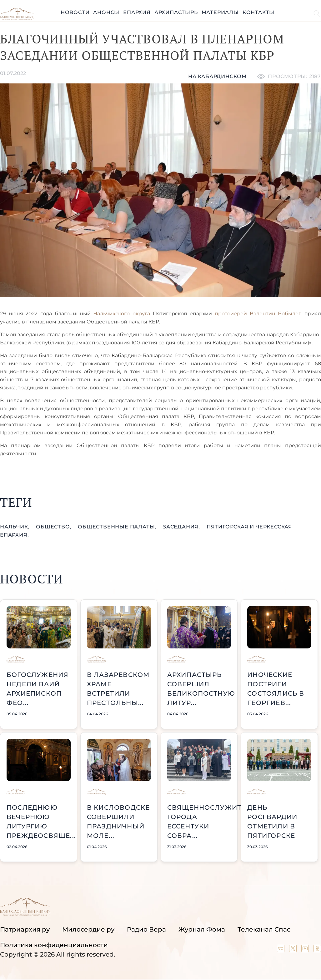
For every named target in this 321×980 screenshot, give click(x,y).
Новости (75, 12)
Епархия (137, 12)
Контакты (258, 12)
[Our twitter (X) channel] (294, 950)
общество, (54, 527)
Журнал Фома (202, 929)
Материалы (220, 12)
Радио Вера (146, 929)
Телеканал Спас (264, 929)
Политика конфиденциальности (54, 945)
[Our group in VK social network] (281, 950)
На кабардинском (217, 76)
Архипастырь (176, 12)
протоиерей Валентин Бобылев (258, 314)
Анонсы (106, 12)
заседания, (182, 527)
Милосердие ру (88, 929)
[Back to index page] (17, 18)
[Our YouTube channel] (306, 950)
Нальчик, (15, 527)
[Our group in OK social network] (317, 950)
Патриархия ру (25, 929)
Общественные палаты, (118, 527)
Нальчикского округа (122, 314)
